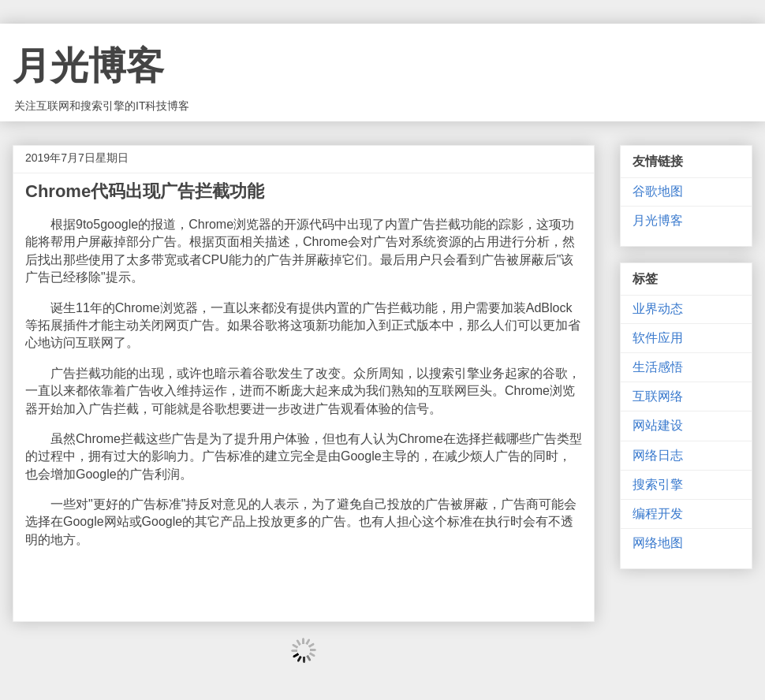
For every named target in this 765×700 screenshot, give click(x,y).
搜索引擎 (658, 484)
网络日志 (658, 455)
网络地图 (658, 543)
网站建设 (658, 425)
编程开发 (658, 514)
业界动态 (658, 309)
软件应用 (658, 338)
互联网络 (658, 396)
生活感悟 (658, 367)
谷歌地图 (658, 191)
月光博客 (88, 66)
